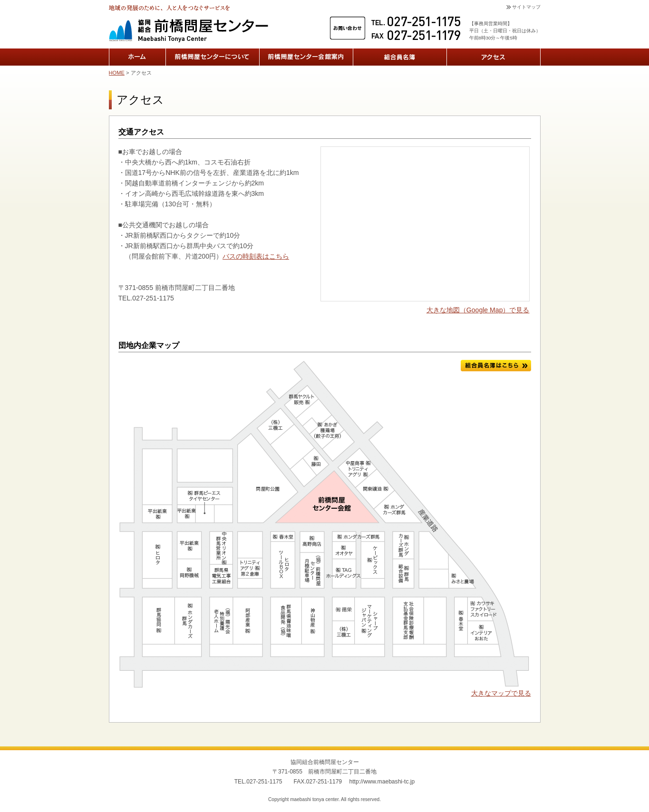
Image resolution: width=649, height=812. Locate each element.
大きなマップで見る (501, 693)
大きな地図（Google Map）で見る (478, 310)
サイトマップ (526, 7)
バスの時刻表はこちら (256, 256)
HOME (117, 73)
